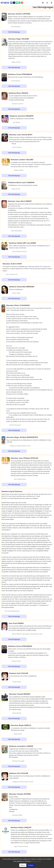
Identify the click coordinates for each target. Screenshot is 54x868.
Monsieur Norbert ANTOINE (19, 14)
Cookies (30, 866)
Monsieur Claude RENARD (20, 694)
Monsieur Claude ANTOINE (20, 794)
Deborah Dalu (16, 189)
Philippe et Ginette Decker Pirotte (20, 446)
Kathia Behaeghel (16, 231)
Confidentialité (22, 866)
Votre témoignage (14, 32)
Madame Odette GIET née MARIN (22, 243)
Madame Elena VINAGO (18, 93)
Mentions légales (39, 866)
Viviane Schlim (17, 682)
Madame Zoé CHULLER (19, 673)
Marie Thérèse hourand (19, 251)
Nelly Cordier (18, 734)
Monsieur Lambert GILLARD (22, 160)
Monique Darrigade (18, 761)
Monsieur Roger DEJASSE (19, 39)
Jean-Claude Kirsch (12, 274)
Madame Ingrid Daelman (12, 491)
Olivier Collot (16, 293)
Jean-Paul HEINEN (16, 623)
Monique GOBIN (17, 815)
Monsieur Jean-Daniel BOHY (21, 135)
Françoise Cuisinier (18, 104)
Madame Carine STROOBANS (20, 74)
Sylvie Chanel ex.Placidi (21, 846)
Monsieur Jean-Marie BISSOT (20, 201)
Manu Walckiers (16, 27)
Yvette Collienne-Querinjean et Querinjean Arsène (27, 634)
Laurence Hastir (16, 661)
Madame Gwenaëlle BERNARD (22, 287)
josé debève (16, 122)
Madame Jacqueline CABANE (21, 746)
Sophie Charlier (16, 62)
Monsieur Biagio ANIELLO (21, 725)
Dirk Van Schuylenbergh (12, 611)
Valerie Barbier (17, 713)
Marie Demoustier (15, 425)
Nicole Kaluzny (16, 81)
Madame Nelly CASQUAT (21, 827)
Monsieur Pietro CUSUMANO (18, 305)
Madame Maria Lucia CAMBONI (21, 182)
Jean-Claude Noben (20, 479)
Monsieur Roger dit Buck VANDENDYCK (22, 437)
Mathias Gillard (19, 170)
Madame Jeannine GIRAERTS (22, 116)
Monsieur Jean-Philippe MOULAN (24, 458)
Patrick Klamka (17, 147)
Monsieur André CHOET (12, 264)
